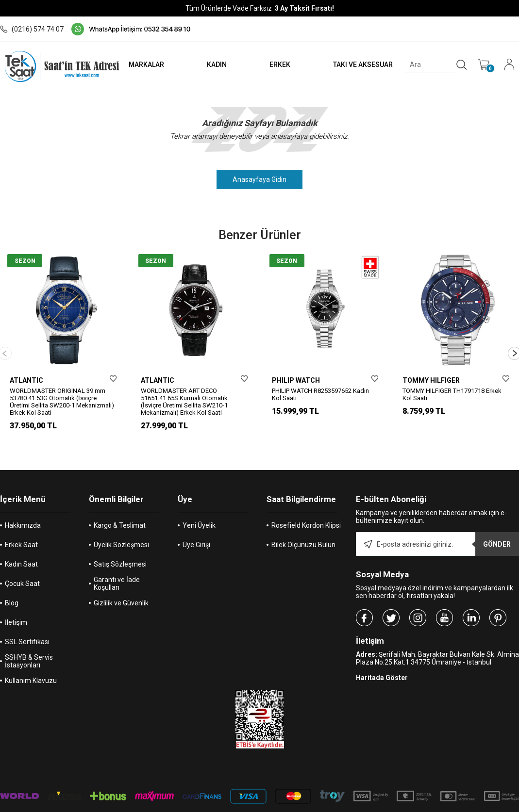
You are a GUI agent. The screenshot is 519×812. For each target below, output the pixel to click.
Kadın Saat (21, 549)
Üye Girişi (196, 529)
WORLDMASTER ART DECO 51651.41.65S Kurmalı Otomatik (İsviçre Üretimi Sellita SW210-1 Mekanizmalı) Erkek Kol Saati (184, 402)
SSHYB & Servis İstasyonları (29, 646)
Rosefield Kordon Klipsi (306, 510)
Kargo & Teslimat (120, 510)
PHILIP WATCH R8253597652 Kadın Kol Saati (320, 394)
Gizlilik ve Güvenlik (121, 587)
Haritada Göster (382, 662)
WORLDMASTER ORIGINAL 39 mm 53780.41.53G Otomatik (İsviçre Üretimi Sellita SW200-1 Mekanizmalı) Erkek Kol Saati (62, 402)
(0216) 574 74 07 (32, 29)
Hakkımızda (23, 510)
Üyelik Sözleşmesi (121, 529)
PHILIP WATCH (296, 380)
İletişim (16, 607)
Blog (12, 587)
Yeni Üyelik (199, 510)
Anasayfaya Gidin (259, 179)
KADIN (214, 65)
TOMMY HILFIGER (431, 380)
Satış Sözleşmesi (120, 549)
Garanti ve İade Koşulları (117, 568)
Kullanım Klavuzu (31, 665)
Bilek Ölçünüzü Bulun (303, 529)
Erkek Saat (21, 529)
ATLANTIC (26, 380)
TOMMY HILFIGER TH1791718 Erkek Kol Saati (452, 394)
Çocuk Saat (22, 568)
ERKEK (278, 65)
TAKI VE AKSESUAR (362, 65)
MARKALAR (142, 65)
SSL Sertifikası (27, 626)
